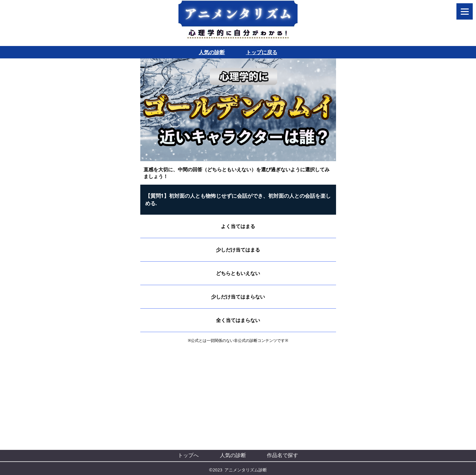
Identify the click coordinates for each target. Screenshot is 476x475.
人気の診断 (212, 52)
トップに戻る (262, 52)
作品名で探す (283, 455)
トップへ (188, 455)
